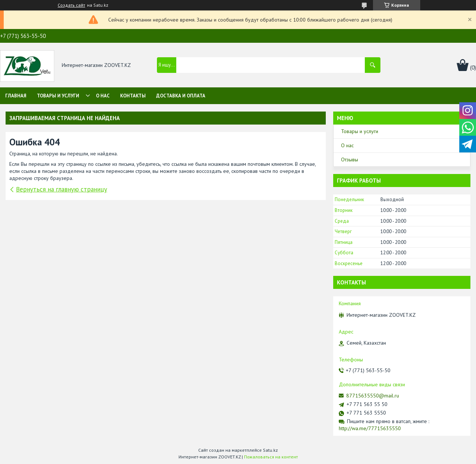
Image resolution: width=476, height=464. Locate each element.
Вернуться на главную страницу (62, 189)
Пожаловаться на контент (271, 457)
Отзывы (350, 159)
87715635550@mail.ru (373, 396)
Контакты (133, 96)
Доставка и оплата (181, 96)
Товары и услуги (58, 96)
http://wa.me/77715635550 (370, 428)
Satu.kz (270, 450)
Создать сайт (71, 5)
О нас (103, 96)
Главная (16, 96)
